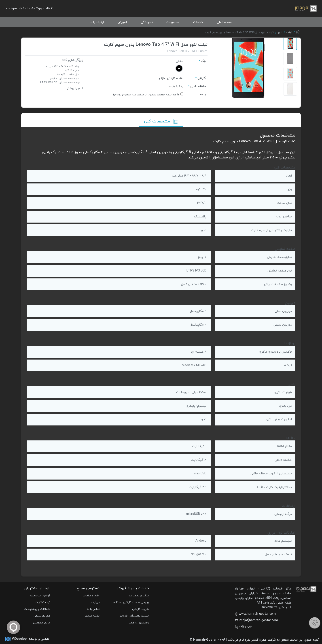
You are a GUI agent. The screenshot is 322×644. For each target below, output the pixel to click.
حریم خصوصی (42, 623)
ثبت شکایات (43, 602)
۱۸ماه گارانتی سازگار (171, 78)
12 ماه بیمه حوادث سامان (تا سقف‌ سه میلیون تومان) (146, 95)
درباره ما (95, 602)
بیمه (203, 95)
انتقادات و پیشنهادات (37, 609)
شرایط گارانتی (140, 609)
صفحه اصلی (225, 22)
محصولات (173, 22)
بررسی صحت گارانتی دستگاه (131, 602)
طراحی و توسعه (27, 639)
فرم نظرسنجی (42, 616)
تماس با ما (93, 609)
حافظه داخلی (198, 86)
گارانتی (202, 78)
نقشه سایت (92, 616)
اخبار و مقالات (91, 596)
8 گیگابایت (176, 87)
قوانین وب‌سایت (40, 596)
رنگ (203, 61)
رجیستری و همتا (139, 623)
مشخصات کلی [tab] (161, 121)
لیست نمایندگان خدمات (134, 616)
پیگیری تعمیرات (139, 596)
